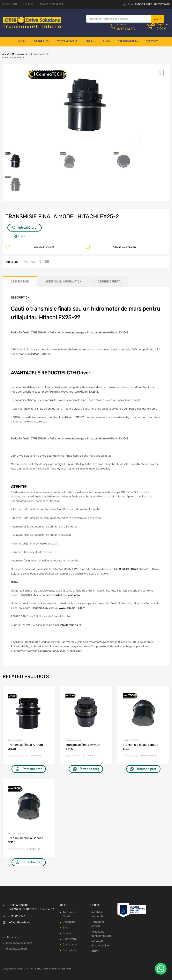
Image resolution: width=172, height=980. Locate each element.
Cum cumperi (71, 945)
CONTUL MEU (10, 4)
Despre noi (42, 41)
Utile (90, 42)
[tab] (20, 282)
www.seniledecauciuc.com (63, 595)
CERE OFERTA (127, 569)
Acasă (22, 41)
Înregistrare (162, 4)
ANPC (95, 951)
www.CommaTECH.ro (72, 608)
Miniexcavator (20, 54)
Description (20, 282)
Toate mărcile (67, 41)
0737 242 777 (126, 29)
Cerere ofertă (109, 282)
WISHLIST (28, 4)
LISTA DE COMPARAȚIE (51, 4)
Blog (106, 41)
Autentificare (143, 4)
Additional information (63, 282)
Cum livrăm (70, 939)
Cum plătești (70, 950)
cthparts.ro (12, 937)
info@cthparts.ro (71, 625)
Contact (152, 41)
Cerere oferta (128, 41)
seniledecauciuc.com (19, 943)
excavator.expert (16, 949)
